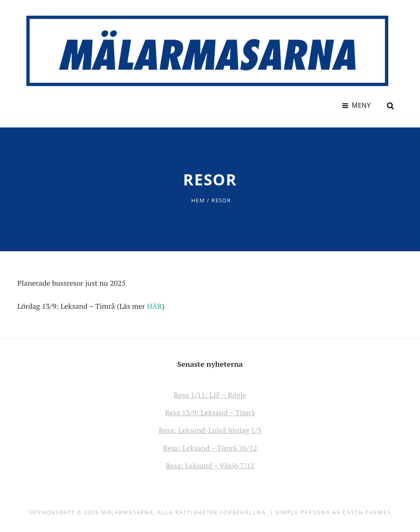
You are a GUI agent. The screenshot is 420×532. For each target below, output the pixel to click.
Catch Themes (367, 512)
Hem (198, 200)
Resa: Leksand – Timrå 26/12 (210, 448)
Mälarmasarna (127, 512)
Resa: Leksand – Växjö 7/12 (210, 465)
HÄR (154, 306)
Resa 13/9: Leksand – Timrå (210, 412)
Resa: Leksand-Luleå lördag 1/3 (210, 430)
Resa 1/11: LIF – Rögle (210, 395)
